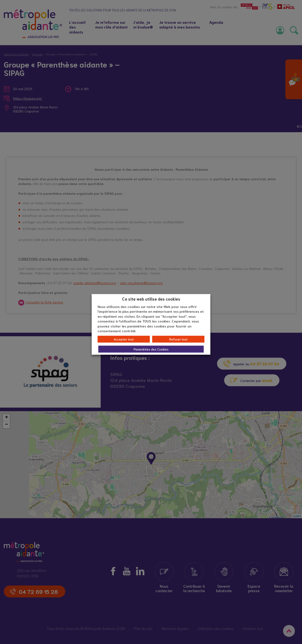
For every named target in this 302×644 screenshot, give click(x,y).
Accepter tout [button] (124, 339)
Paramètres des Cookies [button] (151, 349)
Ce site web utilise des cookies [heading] (151, 299)
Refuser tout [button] (178, 339)
